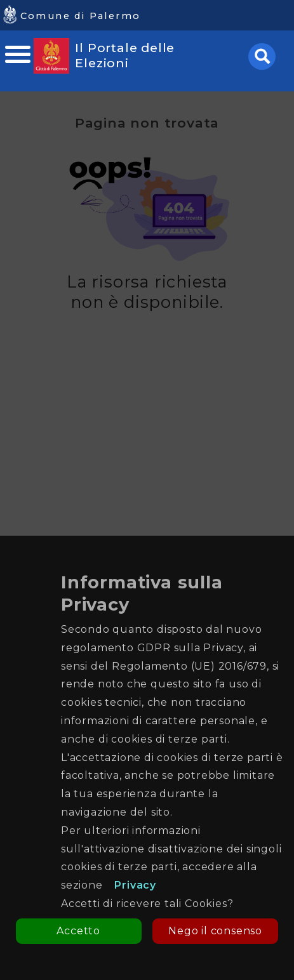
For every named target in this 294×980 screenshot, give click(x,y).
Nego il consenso (215, 931)
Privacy (135, 885)
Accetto (78, 931)
